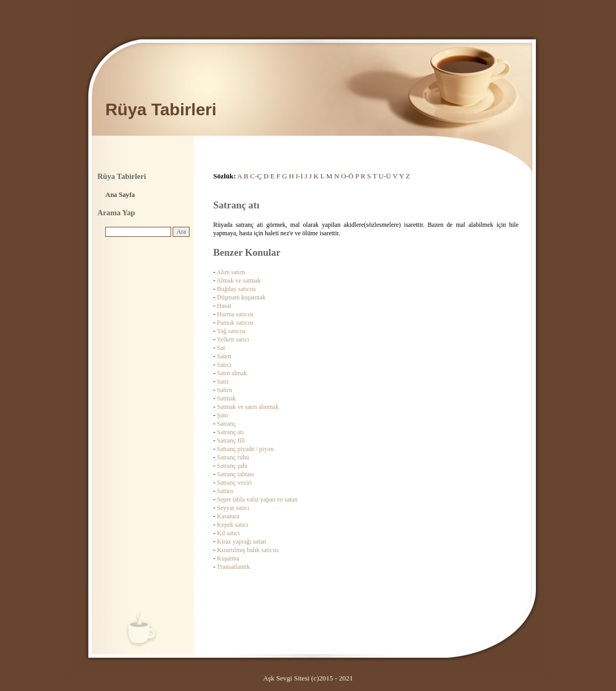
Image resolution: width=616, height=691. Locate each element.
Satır (223, 382)
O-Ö (347, 176)
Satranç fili (231, 440)
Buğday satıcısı (236, 289)
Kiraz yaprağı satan (241, 542)
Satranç (226, 424)
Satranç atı (230, 432)
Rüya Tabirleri (161, 109)
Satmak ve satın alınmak (248, 407)
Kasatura (228, 516)
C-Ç (256, 176)
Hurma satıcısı (235, 314)
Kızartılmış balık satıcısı (248, 550)
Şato (222, 415)
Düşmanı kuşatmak (241, 297)
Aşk (269, 678)
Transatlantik (234, 567)
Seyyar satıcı (233, 508)
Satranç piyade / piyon (245, 449)
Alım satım (231, 272)
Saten (224, 356)
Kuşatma (228, 558)
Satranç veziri (234, 483)
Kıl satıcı (228, 533)
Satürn (225, 491)
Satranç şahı (232, 466)
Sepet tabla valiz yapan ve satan (257, 499)
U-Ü (385, 176)
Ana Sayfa (120, 194)
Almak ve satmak (239, 281)
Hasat (224, 306)
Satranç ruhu (233, 457)
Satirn (225, 390)
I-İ (299, 176)
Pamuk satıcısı (235, 323)
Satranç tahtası (235, 474)
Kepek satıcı (233, 525)
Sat (221, 348)
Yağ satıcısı (231, 331)
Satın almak (232, 373)
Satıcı (224, 365)
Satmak (226, 398)
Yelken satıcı (233, 339)
